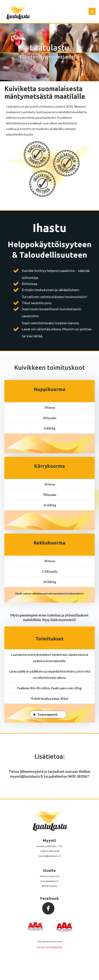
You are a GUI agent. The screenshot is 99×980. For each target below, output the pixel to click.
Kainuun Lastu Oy (50, 876)
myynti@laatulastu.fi (50, 856)
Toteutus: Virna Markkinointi (50, 947)
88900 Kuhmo (50, 886)
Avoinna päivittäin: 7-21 (50, 846)
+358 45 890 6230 (50, 851)
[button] (92, 11)
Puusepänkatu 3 (50, 881)
